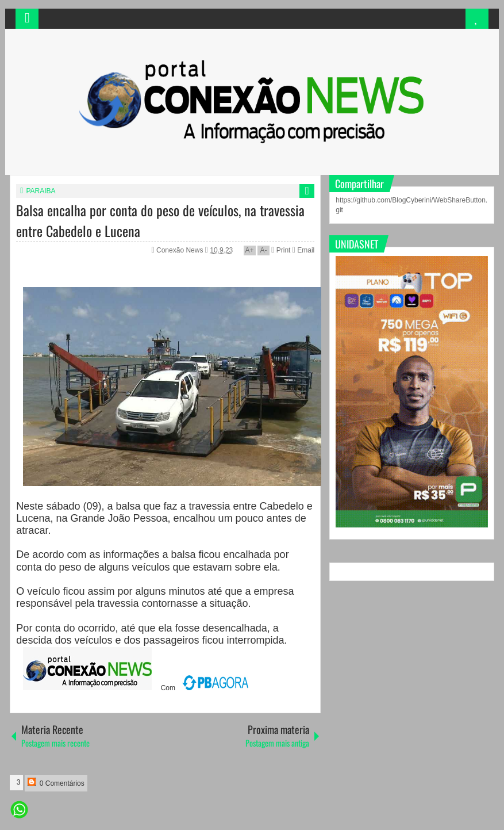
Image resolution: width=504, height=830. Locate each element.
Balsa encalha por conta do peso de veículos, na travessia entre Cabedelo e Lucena (160, 220)
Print (281, 250)
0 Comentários (56, 783)
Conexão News (181, 250)
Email (303, 250)
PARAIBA (41, 191)
